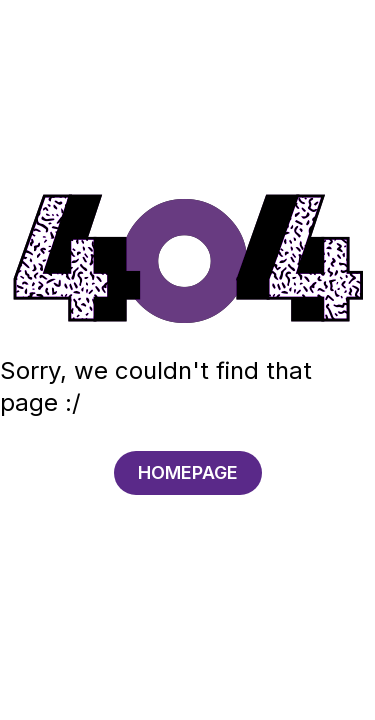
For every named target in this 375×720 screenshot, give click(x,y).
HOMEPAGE (188, 472)
